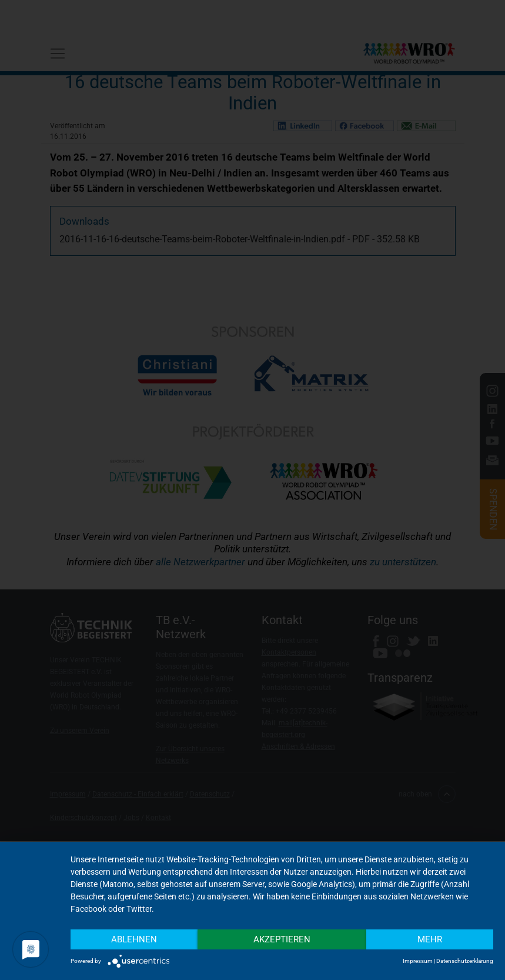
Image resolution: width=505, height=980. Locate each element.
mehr (430, 939)
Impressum (418, 961)
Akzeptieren (282, 939)
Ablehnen (134, 939)
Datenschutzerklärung (465, 961)
